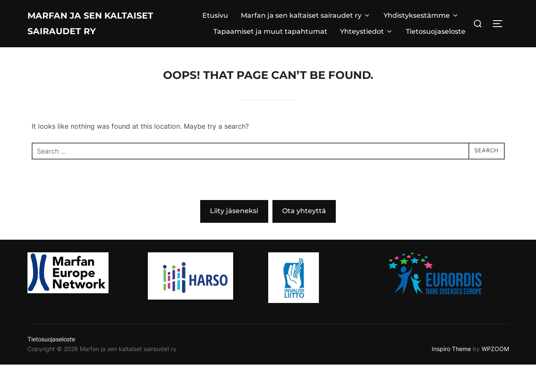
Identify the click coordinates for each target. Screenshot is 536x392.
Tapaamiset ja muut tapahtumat (270, 45)
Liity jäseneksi (234, 238)
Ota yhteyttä (304, 238)
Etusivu (215, 29)
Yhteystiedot (367, 45)
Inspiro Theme (451, 376)
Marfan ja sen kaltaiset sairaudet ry (97, 37)
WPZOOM (495, 376)
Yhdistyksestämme (421, 29)
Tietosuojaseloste (436, 45)
